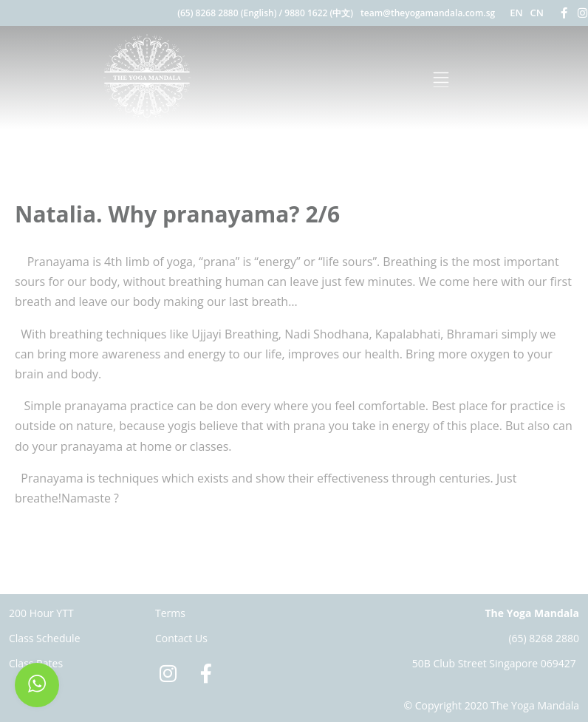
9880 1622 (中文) (319, 13)
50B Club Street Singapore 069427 (494, 663)
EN (516, 13)
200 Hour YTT (41, 613)
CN (537, 13)
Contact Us (181, 638)
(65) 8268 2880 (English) (227, 13)
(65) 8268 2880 (544, 638)
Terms (170, 613)
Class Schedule (45, 638)
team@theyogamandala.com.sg (428, 13)
